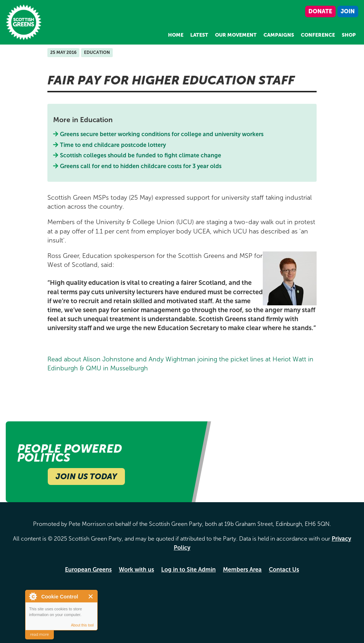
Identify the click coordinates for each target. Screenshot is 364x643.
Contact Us (284, 570)
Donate (320, 11)
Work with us (136, 570)
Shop (349, 35)
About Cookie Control (33, 596)
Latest (199, 35)
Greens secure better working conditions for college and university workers (162, 134)
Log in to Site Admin (188, 570)
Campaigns (279, 35)
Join (348, 11)
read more (39, 635)
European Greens (88, 570)
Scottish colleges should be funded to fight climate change (141, 155)
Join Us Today (86, 477)
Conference (318, 35)
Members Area (242, 570)
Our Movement (236, 35)
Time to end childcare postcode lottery (113, 145)
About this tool (82, 625)
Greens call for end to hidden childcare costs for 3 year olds (141, 166)
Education (97, 52)
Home (176, 35)
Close (91, 596)
